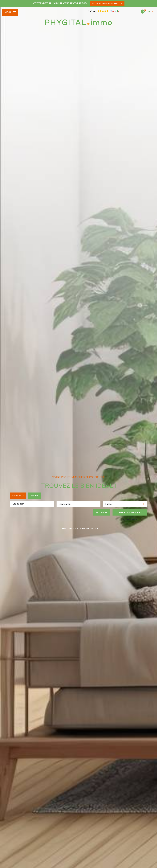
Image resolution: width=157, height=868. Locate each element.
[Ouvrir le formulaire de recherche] (101, 512)
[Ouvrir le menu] (10, 12)
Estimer (35, 495)
